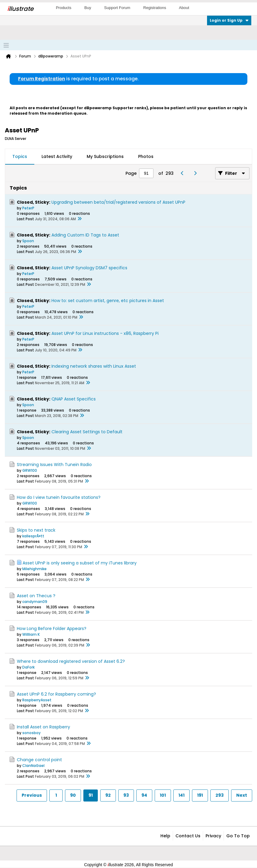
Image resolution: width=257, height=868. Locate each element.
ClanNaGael (33, 766)
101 (163, 795)
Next (242, 795)
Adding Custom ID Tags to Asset (85, 235)
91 (91, 795)
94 (144, 795)
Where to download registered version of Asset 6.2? (71, 661)
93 (126, 795)
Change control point (39, 760)
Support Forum (117, 8)
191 (200, 795)
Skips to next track (36, 530)
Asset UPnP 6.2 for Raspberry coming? (56, 694)
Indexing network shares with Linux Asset (94, 366)
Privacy (213, 836)
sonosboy (31, 733)
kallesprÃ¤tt (33, 536)
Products (64, 8)
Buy (88, 8)
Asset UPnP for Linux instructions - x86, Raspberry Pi (105, 333)
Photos (146, 156)
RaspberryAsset (37, 700)
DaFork (28, 667)
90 (73, 795)
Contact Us (188, 836)
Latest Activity (57, 156)
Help (165, 836)
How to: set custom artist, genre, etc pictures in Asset (108, 301)
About (184, 8)
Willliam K (31, 634)
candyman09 (35, 602)
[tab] (20, 157)
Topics (20, 156)
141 (181, 795)
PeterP (28, 208)
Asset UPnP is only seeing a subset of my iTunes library (80, 563)
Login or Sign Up (229, 20)
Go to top (238, 836)
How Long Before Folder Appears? (52, 629)
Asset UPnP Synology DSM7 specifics (89, 268)
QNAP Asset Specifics (74, 399)
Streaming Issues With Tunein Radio (54, 465)
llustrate (20, 9)
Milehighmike (34, 569)
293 (220, 795)
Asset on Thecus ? (36, 596)
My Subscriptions (105, 156)
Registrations (155, 8)
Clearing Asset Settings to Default (87, 432)
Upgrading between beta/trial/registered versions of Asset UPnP (118, 202)
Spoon (28, 241)
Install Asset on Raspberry (43, 727)
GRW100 (30, 470)
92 (108, 795)
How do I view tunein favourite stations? (59, 497)
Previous (32, 795)
